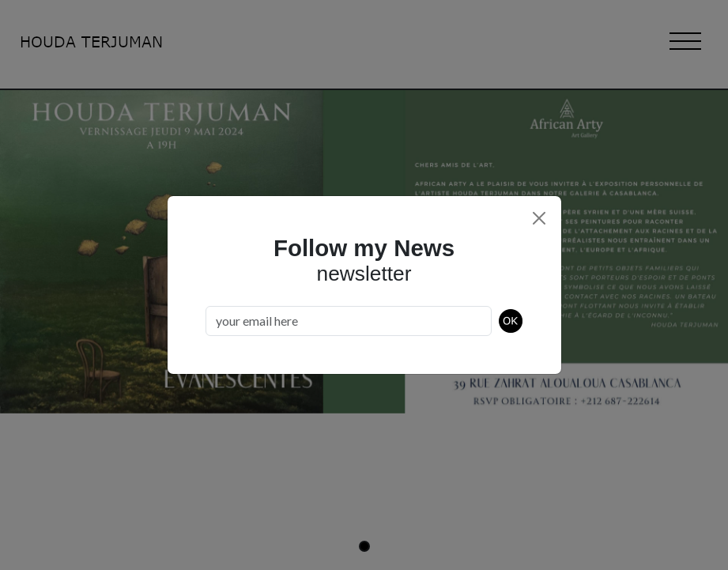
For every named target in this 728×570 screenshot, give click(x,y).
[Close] (539, 218)
